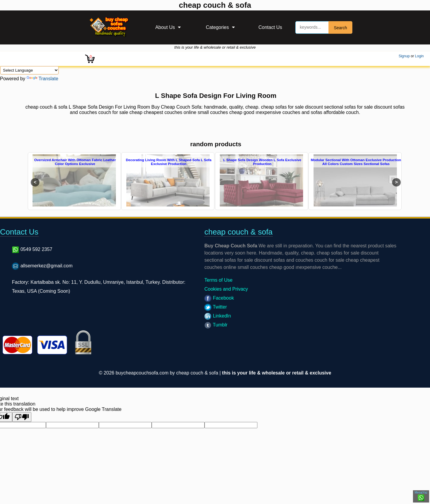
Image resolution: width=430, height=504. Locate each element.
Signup (404, 56)
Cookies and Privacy (226, 289)
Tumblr (216, 325)
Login (419, 56)
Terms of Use (218, 280)
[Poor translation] (22, 417)
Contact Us (270, 27)
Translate (42, 79)
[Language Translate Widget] (29, 70)
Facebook (219, 298)
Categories (217, 27)
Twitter (215, 307)
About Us (165, 27)
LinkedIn (218, 316)
